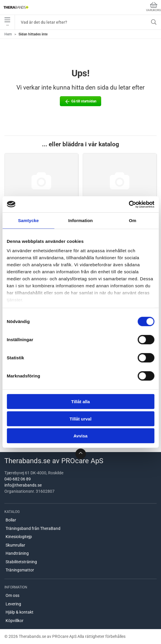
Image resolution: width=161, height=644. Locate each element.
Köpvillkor (15, 621)
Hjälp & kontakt (20, 612)
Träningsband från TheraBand (33, 528)
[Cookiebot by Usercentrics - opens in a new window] (129, 204)
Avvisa (81, 436)
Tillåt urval (80, 419)
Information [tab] (81, 220)
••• (7, 22)
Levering (13, 604)
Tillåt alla (81, 402)
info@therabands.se (23, 485)
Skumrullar (15, 545)
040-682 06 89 (18, 479)
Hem (8, 34)
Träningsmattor (20, 570)
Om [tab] (133, 220)
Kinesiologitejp (19, 537)
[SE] (16, 7)
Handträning (17, 553)
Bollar (11, 520)
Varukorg (154, 7)
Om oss (12, 595)
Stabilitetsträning (21, 562)
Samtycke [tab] (28, 220)
